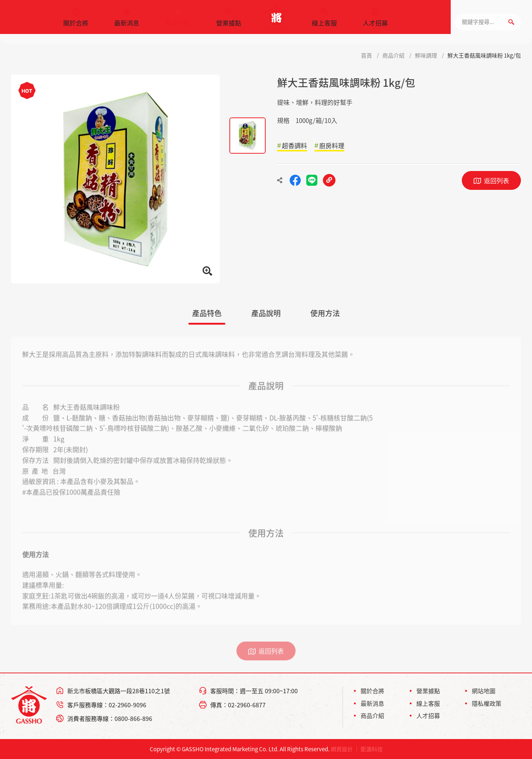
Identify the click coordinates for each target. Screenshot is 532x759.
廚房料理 (332, 145)
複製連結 (329, 180)
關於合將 (76, 20)
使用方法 (325, 313)
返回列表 (497, 180)
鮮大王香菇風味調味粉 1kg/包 (484, 55)
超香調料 (294, 145)
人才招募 (375, 20)
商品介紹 (178, 20)
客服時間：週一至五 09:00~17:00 (254, 691)
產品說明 (266, 313)
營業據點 (229, 20)
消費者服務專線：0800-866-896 (110, 718)
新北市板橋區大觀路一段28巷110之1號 (119, 691)
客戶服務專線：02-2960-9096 (107, 705)
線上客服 (324, 20)
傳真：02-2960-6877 (238, 705)
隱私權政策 (487, 703)
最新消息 (127, 20)
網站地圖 (484, 691)
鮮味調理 (426, 55)
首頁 (366, 55)
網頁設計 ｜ (345, 749)
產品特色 (207, 313)
